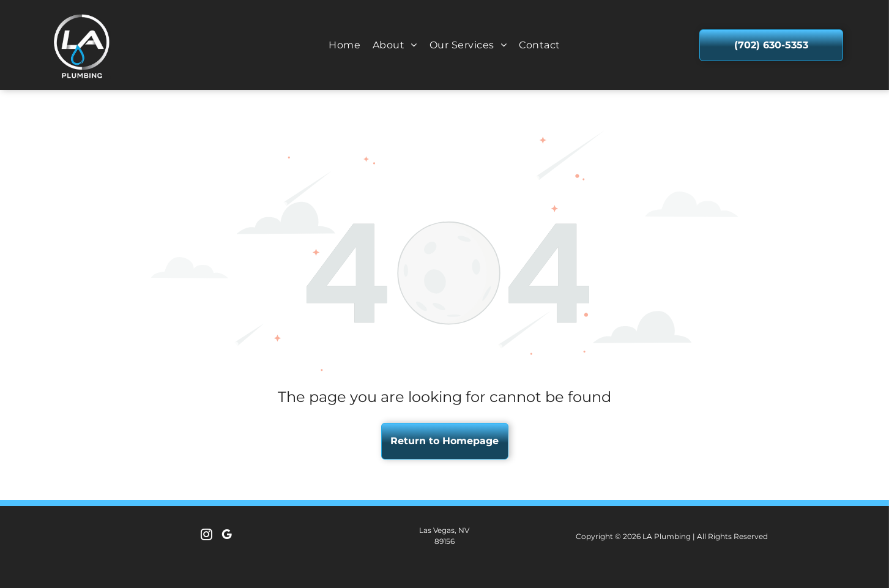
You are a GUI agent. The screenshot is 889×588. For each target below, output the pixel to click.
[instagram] (207, 536)
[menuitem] (344, 45)
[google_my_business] (227, 536)
